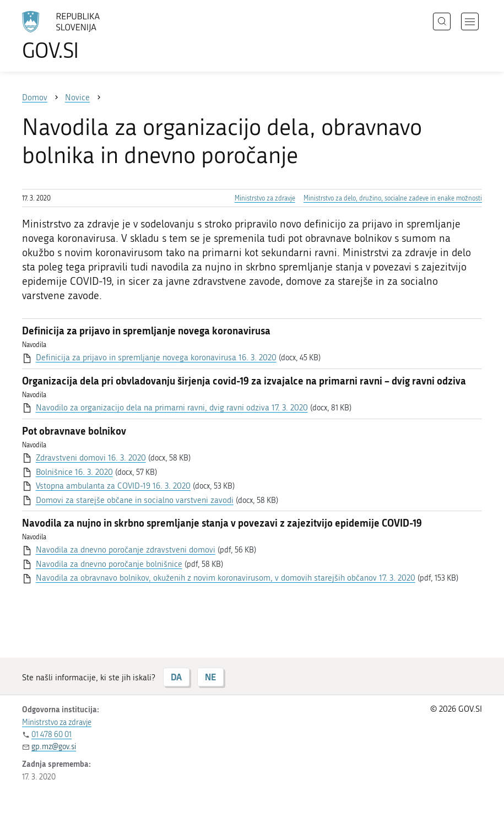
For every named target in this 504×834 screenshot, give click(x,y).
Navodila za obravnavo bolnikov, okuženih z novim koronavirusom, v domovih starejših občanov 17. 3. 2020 (226, 578)
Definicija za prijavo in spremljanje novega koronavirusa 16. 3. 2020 (156, 358)
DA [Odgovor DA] (176, 677)
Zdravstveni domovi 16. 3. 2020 (91, 458)
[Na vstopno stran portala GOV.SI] (77, 36)
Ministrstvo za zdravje (265, 198)
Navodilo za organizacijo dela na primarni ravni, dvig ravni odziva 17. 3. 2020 (172, 408)
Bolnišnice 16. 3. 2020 (74, 472)
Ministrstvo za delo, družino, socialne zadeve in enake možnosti (393, 198)
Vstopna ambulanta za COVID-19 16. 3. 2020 (113, 486)
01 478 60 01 (52, 735)
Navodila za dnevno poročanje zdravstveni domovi (126, 550)
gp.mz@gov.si (54, 747)
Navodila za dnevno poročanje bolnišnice (109, 564)
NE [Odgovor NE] (210, 677)
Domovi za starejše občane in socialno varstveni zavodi (135, 500)
